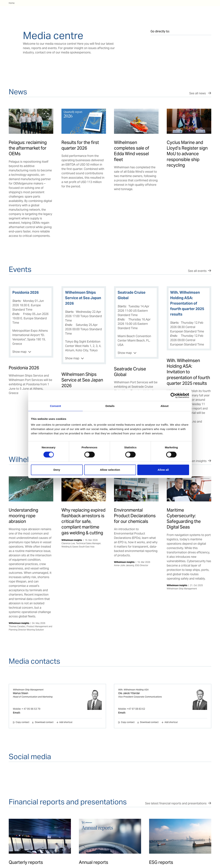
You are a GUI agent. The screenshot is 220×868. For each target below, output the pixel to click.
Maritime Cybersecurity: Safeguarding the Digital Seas (184, 519)
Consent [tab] (56, 406)
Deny (57, 470)
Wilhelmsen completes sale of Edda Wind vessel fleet (132, 151)
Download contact (44, 722)
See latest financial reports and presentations (176, 803)
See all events (197, 271)
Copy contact (22, 722)
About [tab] (165, 406)
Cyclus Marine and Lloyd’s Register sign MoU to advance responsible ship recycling (187, 154)
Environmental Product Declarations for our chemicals (135, 516)
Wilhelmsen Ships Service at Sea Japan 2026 (82, 380)
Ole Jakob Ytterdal (129, 693)
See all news (198, 93)
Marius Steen (21, 693)
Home (12, 3)
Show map (19, 352)
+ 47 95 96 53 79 (31, 709)
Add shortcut (66, 722)
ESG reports (161, 862)
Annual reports (94, 862)
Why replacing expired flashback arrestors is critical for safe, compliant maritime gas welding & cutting (83, 521)
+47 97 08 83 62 (136, 709)
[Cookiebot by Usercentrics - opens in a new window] (173, 395)
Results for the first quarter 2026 (80, 145)
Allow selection (110, 470)
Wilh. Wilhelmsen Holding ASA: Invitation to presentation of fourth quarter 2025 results (188, 372)
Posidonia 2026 (24, 368)
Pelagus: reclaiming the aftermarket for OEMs (28, 148)
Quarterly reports (26, 862)
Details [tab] (110, 406)
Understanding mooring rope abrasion (23, 516)
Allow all (163, 470)
